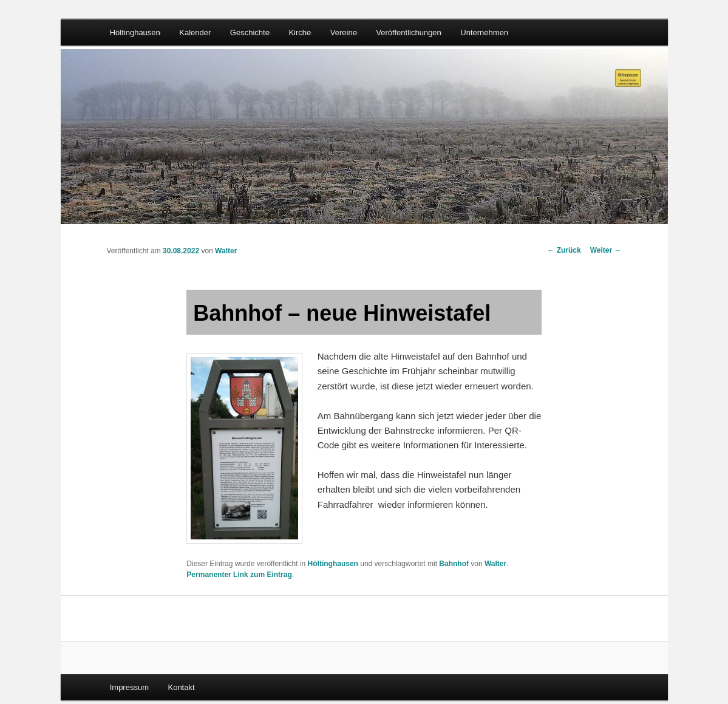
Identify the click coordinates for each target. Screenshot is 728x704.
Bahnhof (454, 564)
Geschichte (250, 32)
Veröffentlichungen (408, 32)
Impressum (129, 687)
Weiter (606, 250)
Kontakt (181, 687)
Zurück (564, 250)
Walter (226, 251)
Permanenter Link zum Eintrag (239, 575)
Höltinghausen (135, 32)
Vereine (344, 32)
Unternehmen (484, 32)
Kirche (300, 32)
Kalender (195, 32)
